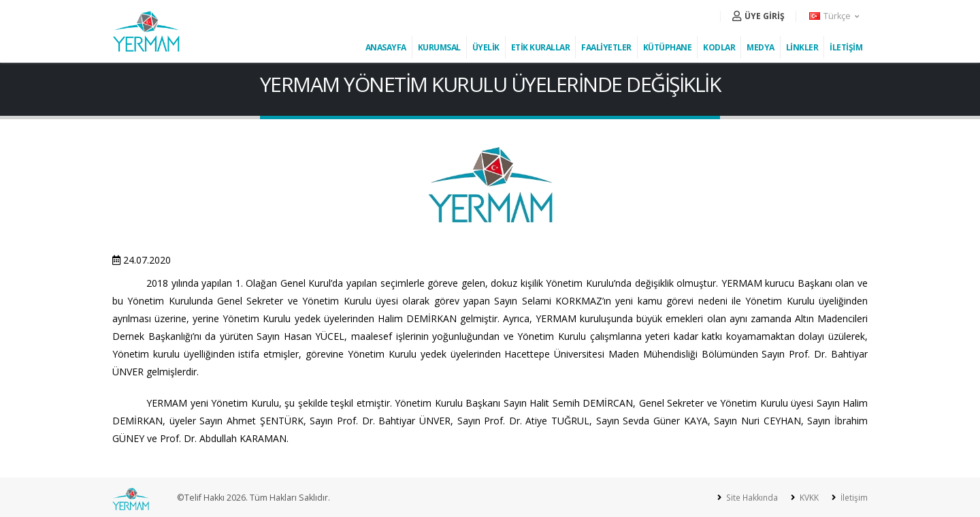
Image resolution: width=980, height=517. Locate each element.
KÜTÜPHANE (668, 47)
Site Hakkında (748, 498)
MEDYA (761, 47)
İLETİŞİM (846, 47)
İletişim (852, 498)
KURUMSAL (439, 47)
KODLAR (719, 47)
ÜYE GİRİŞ (758, 16)
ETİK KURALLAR (541, 47)
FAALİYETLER (606, 47)
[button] (835, 16)
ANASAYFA (386, 47)
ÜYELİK (486, 47)
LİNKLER (802, 47)
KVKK (806, 498)
